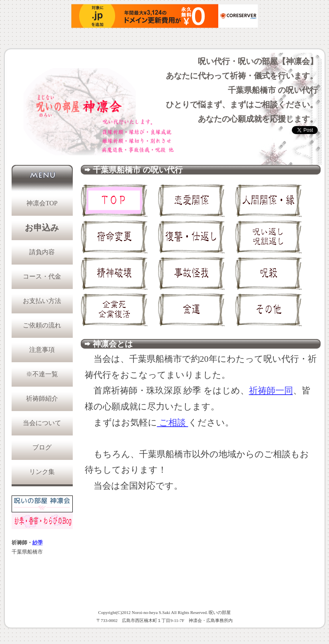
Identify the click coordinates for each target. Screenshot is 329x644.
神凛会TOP (42, 203)
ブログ (42, 447)
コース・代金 (42, 276)
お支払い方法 (42, 301)
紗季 (38, 543)
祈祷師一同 (271, 390)
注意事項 (42, 350)
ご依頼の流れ (42, 325)
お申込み (42, 228)
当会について (42, 423)
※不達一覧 (42, 374)
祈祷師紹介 (42, 398)
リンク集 (42, 472)
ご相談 (173, 422)
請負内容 (42, 252)
